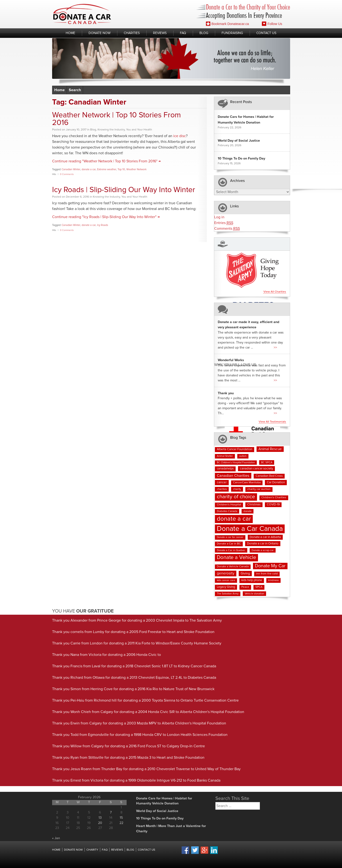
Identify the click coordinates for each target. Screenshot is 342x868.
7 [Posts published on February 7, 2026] (111, 813)
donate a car (89, 169)
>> (275, 348)
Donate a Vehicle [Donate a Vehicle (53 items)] (236, 558)
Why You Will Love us (235, 365)
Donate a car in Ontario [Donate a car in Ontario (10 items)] (263, 544)
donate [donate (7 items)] (248, 511)
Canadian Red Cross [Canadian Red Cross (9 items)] (269, 476)
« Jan (56, 838)
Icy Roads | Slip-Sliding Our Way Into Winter (124, 190)
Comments (227, 229)
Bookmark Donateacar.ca (227, 24)
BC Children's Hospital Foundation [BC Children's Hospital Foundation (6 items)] (236, 463)
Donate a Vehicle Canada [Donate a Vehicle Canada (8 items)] (233, 567)
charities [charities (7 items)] (222, 489)
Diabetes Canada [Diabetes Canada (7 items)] (227, 511)
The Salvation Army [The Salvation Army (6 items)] (228, 594)
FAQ (183, 33)
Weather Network (136, 169)
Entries (224, 223)
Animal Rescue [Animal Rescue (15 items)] (270, 449)
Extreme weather (107, 169)
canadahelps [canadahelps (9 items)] (225, 469)
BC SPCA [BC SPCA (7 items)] (267, 462)
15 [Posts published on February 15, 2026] (121, 818)
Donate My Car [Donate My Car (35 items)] (270, 566)
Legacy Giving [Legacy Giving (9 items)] (226, 587)
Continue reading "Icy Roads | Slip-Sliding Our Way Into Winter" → (106, 217)
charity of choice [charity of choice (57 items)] (236, 497)
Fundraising (232, 33)
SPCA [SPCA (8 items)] (259, 587)
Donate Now (99, 33)
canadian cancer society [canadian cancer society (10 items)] (256, 469)
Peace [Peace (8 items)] (245, 587)
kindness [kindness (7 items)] (273, 580)
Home (70, 33)
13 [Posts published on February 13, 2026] (100, 818)
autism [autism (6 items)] (243, 456)
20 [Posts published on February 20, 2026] (100, 823)
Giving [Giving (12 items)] (245, 574)
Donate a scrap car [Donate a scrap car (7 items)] (263, 550)
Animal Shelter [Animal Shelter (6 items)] (225, 456)
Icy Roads (103, 225)
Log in (219, 217)
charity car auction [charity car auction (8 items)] (259, 489)
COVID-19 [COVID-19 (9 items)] (273, 505)
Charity (92, 850)
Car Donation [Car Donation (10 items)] (276, 482)
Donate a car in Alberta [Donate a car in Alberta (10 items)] (265, 537)
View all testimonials (272, 422)
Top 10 (121, 169)
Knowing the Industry (111, 130)
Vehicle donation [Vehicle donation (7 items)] (254, 594)
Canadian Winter (71, 169)
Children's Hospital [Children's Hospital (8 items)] (229, 505)
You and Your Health (139, 130)
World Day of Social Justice (239, 141)
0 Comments (67, 174)
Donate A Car (82, 14)
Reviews (160, 33)
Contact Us (266, 33)
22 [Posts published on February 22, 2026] (121, 823)
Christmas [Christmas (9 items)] (254, 505)
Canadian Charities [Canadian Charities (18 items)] (233, 476)
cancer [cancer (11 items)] (222, 482)
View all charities (275, 292)
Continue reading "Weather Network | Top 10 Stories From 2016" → (106, 161)
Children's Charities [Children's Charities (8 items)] (274, 498)
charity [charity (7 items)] (237, 489)
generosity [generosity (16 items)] (226, 573)
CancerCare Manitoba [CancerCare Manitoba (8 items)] (247, 483)
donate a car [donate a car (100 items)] (234, 519)
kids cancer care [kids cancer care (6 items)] (226, 580)
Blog (204, 33)
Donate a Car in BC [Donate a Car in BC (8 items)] (229, 544)
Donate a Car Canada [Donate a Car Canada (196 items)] (250, 529)
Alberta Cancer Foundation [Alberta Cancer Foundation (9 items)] (235, 449)
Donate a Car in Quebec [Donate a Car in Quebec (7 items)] (231, 550)
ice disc (180, 136)
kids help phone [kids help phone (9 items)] (252, 580)
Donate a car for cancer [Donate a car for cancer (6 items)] (230, 537)
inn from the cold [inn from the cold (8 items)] (267, 574)
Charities (132, 33)
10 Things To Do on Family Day (241, 159)
